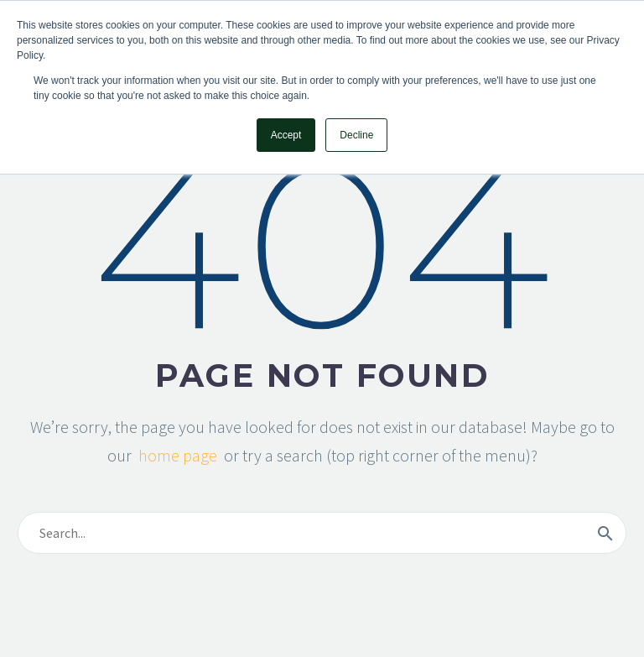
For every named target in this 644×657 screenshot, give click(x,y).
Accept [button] (286, 135)
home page (178, 455)
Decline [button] (356, 135)
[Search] (322, 533)
